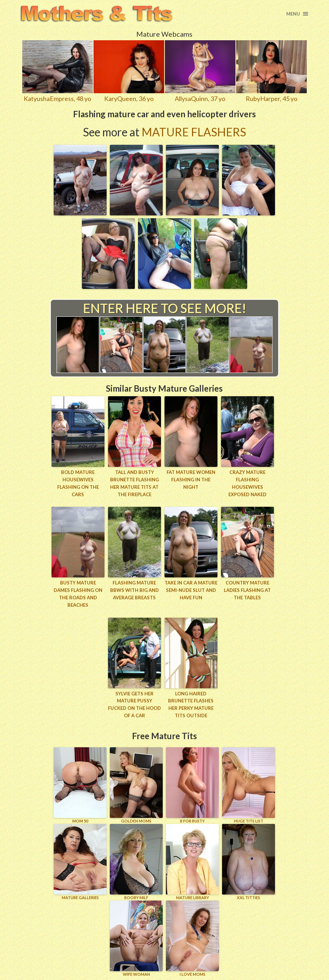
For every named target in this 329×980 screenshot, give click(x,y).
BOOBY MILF (136, 862)
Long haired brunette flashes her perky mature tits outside (191, 705)
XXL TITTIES (249, 862)
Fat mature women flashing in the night (191, 480)
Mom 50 (80, 785)
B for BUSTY (192, 785)
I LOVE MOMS (192, 939)
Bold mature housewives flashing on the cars (78, 483)
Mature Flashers (194, 132)
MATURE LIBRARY (192, 862)
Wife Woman (136, 939)
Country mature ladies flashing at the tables (247, 590)
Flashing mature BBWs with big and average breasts (134, 590)
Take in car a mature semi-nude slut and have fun (191, 590)
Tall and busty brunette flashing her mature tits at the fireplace (134, 483)
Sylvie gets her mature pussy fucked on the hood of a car (134, 705)
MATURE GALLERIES (80, 862)
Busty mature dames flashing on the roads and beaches (78, 594)
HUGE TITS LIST (249, 785)
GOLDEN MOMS (136, 785)
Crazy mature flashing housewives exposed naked (247, 483)
